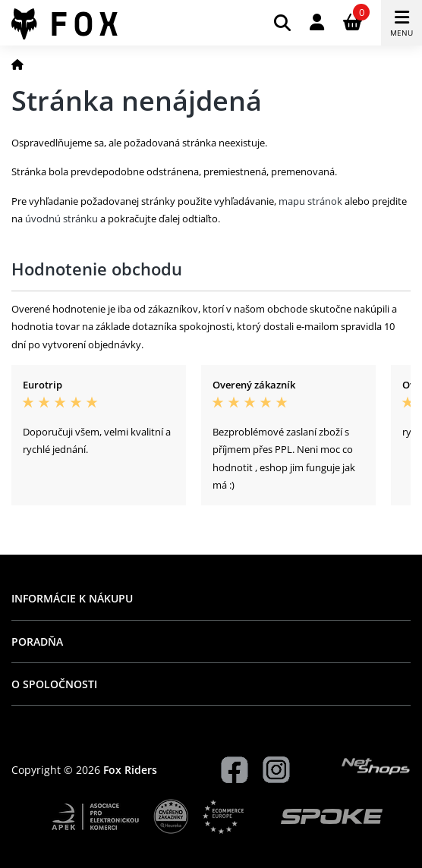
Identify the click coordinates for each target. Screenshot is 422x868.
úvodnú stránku (61, 219)
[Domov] (17, 64)
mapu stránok (310, 201)
